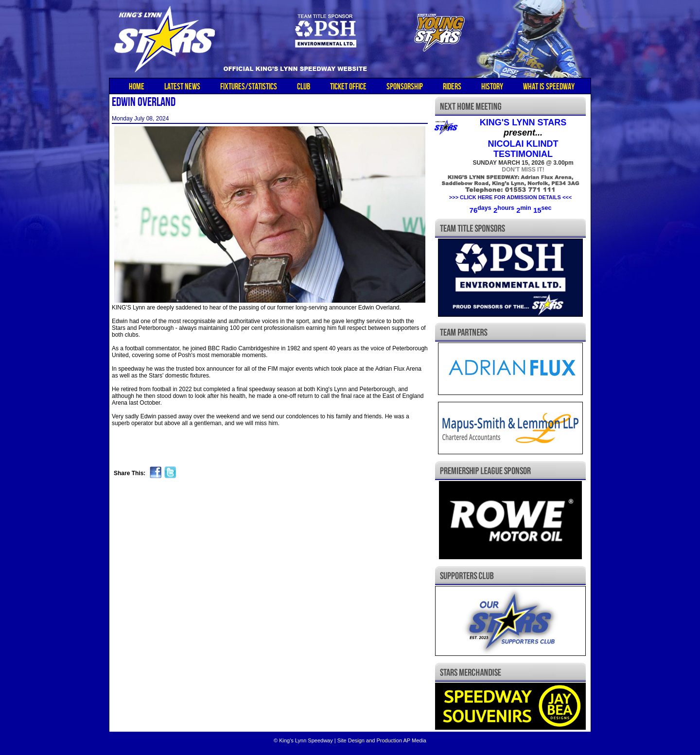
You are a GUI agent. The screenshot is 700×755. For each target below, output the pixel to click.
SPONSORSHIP (405, 86)
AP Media (415, 740)
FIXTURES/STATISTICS (249, 86)
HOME (137, 86)
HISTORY (492, 86)
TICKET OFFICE (348, 86)
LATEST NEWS (182, 86)
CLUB (304, 86)
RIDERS (452, 86)
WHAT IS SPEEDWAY (549, 86)
